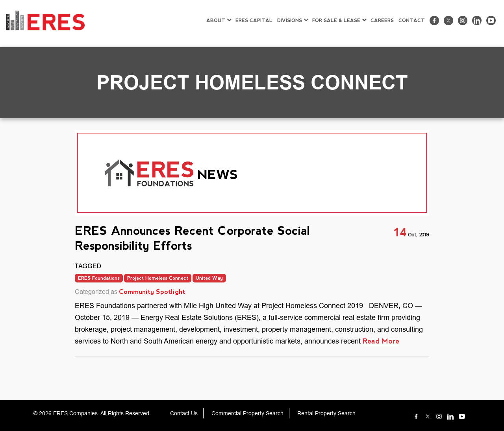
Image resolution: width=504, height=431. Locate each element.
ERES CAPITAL (254, 20)
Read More (381, 341)
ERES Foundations (99, 278)
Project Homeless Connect (158, 278)
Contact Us (184, 413)
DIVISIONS (290, 20)
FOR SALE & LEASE (336, 20)
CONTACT (412, 20)
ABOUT (216, 20)
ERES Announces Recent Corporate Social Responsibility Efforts (193, 238)
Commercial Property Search (247, 413)
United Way (209, 278)
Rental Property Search (326, 413)
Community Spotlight (152, 292)
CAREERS (382, 20)
